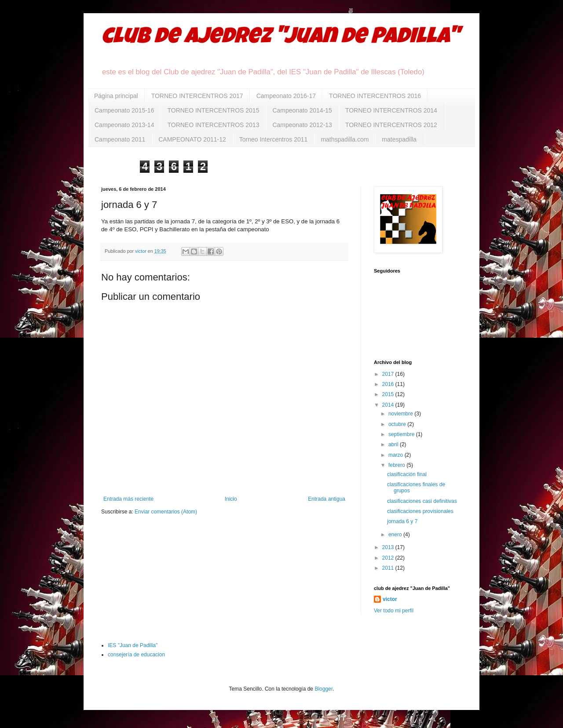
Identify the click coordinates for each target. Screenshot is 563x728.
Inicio (231, 499)
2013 (389, 547)
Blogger (324, 689)
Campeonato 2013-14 (124, 125)
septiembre (402, 434)
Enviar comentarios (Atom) (166, 512)
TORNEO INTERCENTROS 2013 (213, 125)
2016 (389, 384)
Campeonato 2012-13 (302, 125)
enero (396, 535)
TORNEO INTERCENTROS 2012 (391, 125)
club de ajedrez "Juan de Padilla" (280, 38)
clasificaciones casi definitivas (422, 501)
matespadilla (399, 139)
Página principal (116, 96)
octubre (398, 424)
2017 (389, 374)
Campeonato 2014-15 (302, 110)
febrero (397, 465)
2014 (389, 405)
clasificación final (407, 474)
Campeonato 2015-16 (124, 110)
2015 (389, 394)
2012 (389, 558)
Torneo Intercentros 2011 (274, 139)
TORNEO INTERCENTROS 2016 (375, 96)
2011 (389, 568)
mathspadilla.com (345, 139)
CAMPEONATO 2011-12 (192, 139)
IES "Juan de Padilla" (133, 645)
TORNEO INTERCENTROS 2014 (391, 110)
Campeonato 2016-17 (286, 96)
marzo (397, 455)
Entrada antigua (327, 499)
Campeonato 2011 (120, 139)
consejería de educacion (136, 655)
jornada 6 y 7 (402, 521)
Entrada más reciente (128, 499)
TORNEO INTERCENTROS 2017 (197, 96)
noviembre (401, 414)
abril (394, 444)
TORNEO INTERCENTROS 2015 (213, 110)
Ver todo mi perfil (394, 611)
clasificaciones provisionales (420, 511)
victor (390, 599)
